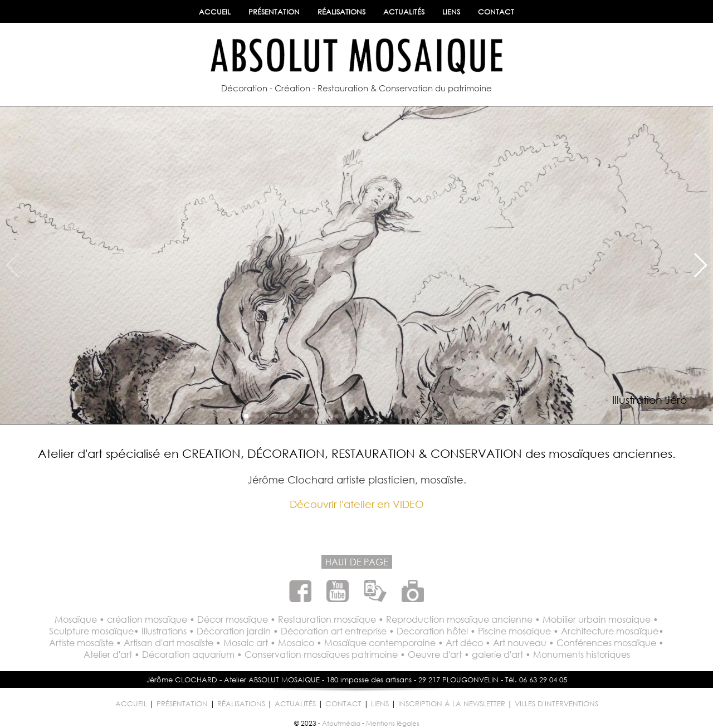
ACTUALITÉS (404, 12)
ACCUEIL (215, 12)
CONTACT (496, 12)
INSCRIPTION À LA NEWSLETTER (452, 704)
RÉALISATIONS (341, 12)
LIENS (451, 12)
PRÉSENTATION (274, 12)
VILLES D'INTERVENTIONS (556, 704)
